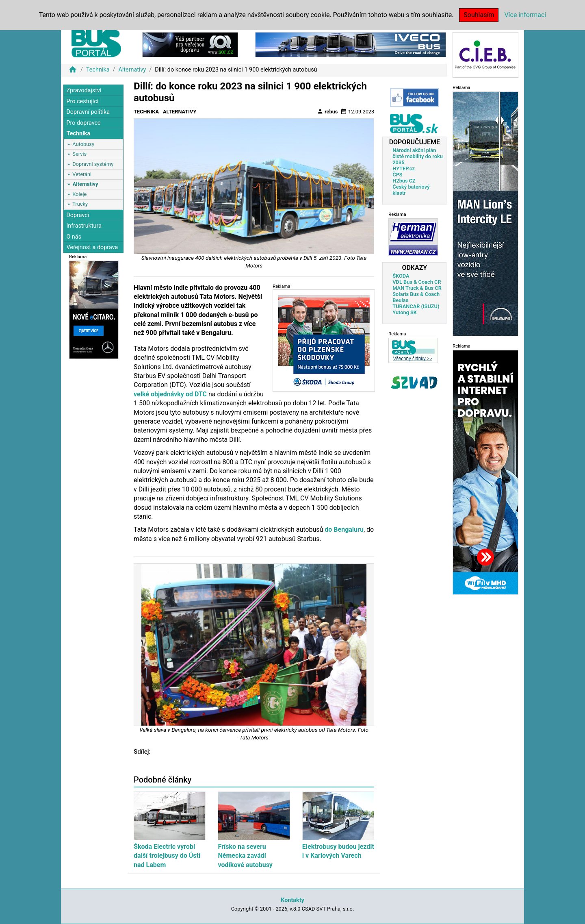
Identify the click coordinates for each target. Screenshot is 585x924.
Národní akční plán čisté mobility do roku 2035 (418, 156)
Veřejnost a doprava (92, 247)
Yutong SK (405, 312)
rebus (327, 111)
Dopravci (78, 215)
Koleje (79, 194)
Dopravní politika (88, 112)
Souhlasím (479, 15)
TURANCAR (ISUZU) (416, 306)
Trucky (80, 204)
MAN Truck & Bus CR (417, 288)
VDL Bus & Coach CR (417, 282)
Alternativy (132, 70)
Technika (98, 70)
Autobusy (83, 144)
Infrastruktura (84, 226)
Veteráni (82, 174)
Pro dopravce (83, 123)
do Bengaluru (344, 529)
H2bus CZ (404, 181)
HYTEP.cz (404, 168)
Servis (79, 154)
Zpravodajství (84, 90)
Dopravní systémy (93, 164)
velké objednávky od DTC (170, 394)
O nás (74, 237)
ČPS (397, 175)
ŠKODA (401, 276)
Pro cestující (82, 101)
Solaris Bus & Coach (416, 294)
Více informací (525, 15)
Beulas (400, 300)
